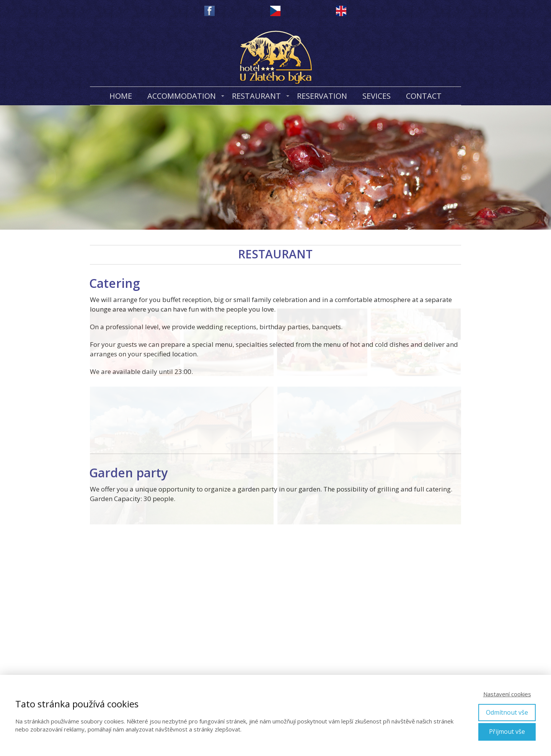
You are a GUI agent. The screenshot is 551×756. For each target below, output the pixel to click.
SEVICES (377, 96)
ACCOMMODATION (182, 96)
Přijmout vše (507, 732)
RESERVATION (322, 96)
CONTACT (424, 96)
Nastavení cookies (507, 694)
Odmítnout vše (507, 712)
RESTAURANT (256, 96)
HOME (121, 96)
